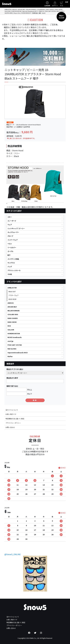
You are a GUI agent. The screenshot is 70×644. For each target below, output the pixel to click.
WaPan (10, 356)
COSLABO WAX (13, 314)
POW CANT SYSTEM (15, 345)
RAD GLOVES (12, 349)
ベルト (10, 244)
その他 (10, 274)
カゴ (62, 6)
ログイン (55, 6)
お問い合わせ (10, 427)
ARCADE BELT (12, 307)
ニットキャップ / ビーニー (16, 228)
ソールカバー (12, 247)
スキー (10, 217)
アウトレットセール (14, 270)
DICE (9, 326)
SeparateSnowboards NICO (18, 353)
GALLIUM (11, 330)
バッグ (10, 267)
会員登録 (47, 6)
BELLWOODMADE (14, 311)
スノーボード (12, 221)
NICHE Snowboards (15, 337)
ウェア (10, 225)
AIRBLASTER (12, 288)
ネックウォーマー (13, 232)
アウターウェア (14, 295)
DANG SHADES (13, 318)
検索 (67, 2)
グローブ (10, 236)
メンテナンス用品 (13, 259)
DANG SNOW (12, 322)
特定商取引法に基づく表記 (15, 419)
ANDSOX (11, 303)
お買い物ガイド (11, 414)
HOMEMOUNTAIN (14, 333)
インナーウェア (13, 240)
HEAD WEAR (12, 299)
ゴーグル (10, 251)
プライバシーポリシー (13, 423)
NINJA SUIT (12, 291)
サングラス (11, 263)
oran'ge (10, 341)
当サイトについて (12, 410)
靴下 (9, 255)
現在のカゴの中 (61, 17)
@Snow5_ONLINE (13, 554)
